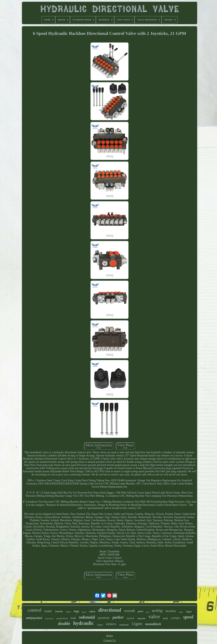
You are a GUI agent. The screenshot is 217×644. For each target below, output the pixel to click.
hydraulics (49, 618)
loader (48, 611)
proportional (62, 618)
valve (154, 617)
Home (110, 636)
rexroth (130, 611)
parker (118, 617)
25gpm (68, 612)
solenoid (87, 617)
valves (92, 611)
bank (73, 618)
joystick (131, 618)
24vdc (181, 612)
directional (110, 610)
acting (157, 610)
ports (141, 611)
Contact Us (110, 640)
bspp (76, 611)
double (64, 623)
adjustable (141, 618)
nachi (165, 618)
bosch (84, 612)
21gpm (189, 612)
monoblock (153, 624)
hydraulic (83, 623)
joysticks (104, 618)
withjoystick (34, 618)
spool (188, 617)
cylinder (175, 618)
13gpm (100, 625)
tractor (59, 611)
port (148, 612)
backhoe (171, 611)
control (34, 610)
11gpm (137, 624)
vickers (111, 624)
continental (124, 625)
